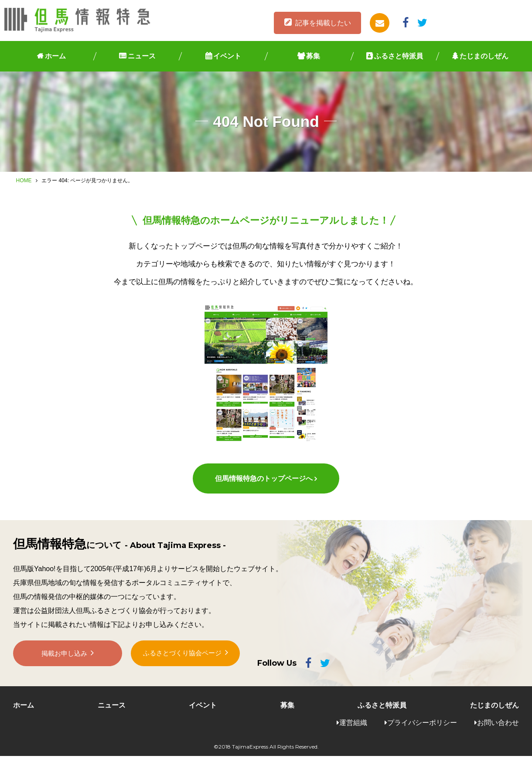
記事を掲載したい (323, 23)
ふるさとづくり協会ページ (182, 668)
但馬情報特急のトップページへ (263, 489)
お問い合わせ (498, 732)
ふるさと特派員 (399, 56)
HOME (24, 180)
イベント (227, 56)
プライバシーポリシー (422, 732)
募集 (313, 56)
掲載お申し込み (65, 668)
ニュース (142, 56)
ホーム (55, 56)
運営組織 (353, 732)
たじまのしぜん (484, 56)
